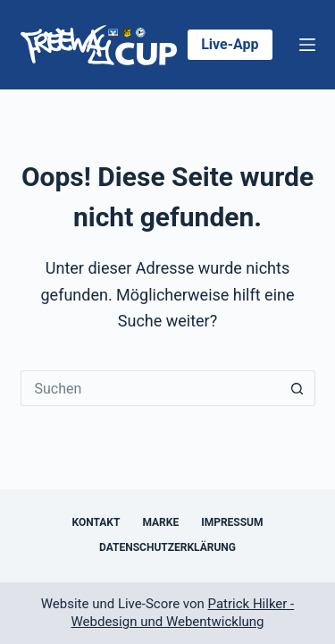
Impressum (232, 522)
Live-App (230, 44)
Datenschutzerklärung (167, 547)
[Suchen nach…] (150, 388)
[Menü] (307, 45)
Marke (160, 522)
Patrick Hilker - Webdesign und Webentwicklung (182, 613)
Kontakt (96, 522)
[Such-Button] (297, 388)
